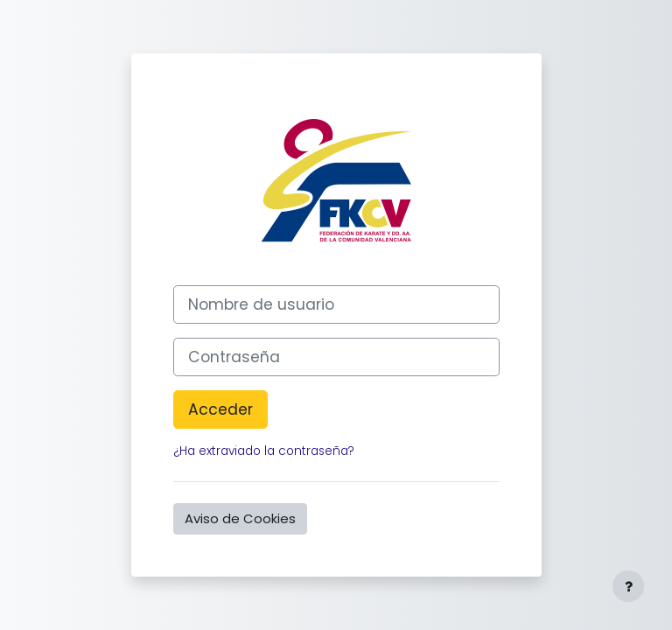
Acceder (220, 409)
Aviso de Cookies (240, 518)
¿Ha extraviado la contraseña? (264, 451)
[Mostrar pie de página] (628, 586)
